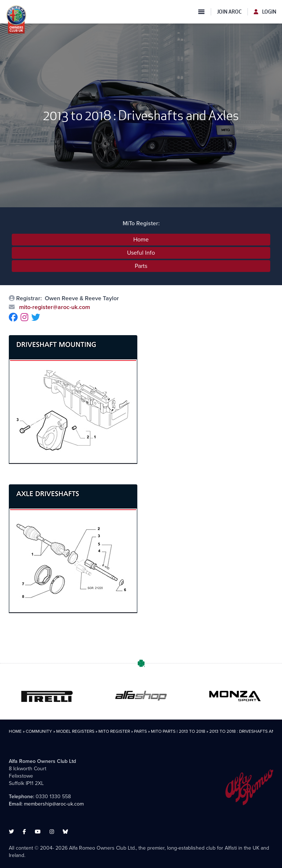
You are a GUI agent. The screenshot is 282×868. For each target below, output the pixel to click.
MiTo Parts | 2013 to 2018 (178, 731)
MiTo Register (114, 731)
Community (39, 731)
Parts (141, 266)
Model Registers (75, 731)
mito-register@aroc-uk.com (54, 307)
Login (265, 12)
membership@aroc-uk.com (54, 804)
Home (141, 239)
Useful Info (141, 253)
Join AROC (229, 12)
